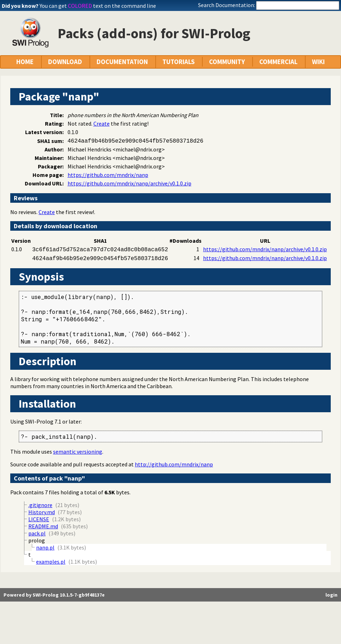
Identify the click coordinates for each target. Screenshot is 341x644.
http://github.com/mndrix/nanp (174, 464)
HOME (25, 62)
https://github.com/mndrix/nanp (108, 175)
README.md (43, 526)
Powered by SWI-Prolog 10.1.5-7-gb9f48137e (54, 595)
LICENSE (39, 519)
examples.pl (51, 562)
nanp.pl (45, 547)
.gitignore (40, 505)
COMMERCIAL (278, 62)
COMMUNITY (227, 62)
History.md (42, 512)
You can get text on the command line (98, 6)
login (331, 595)
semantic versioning (78, 452)
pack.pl (37, 533)
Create (102, 123)
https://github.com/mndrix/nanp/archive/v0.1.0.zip (129, 183)
